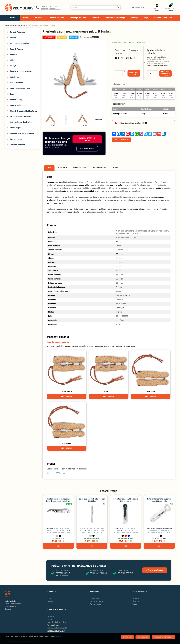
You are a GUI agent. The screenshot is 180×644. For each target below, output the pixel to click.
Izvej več (60, 636)
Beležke (13, 55)
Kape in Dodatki (17, 105)
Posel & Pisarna (16, 49)
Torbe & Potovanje (18, 32)
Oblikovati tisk (87, 149)
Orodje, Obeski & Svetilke (20, 117)
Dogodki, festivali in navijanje (22, 133)
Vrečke (13, 38)
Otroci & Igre (15, 128)
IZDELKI (12, 18)
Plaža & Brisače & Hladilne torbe (23, 111)
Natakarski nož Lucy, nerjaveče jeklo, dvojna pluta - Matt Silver (58, 500)
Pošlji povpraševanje (155, 570)
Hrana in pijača (16, 139)
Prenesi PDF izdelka (57, 473)
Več (58, 546)
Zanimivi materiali (18, 145)
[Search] (118, 7)
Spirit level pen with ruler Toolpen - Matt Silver (92, 500)
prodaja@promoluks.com (50, 9)
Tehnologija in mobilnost (20, 43)
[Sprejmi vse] (127, 637)
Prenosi (116, 168)
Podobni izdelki (99, 168)
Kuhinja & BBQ (16, 100)
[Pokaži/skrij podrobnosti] (163, 637)
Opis (49, 168)
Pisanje (13, 66)
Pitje (12, 60)
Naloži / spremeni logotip (87, 139)
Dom (12, 94)
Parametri (62, 168)
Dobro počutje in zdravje (20, 88)
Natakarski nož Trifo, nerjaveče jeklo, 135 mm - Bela (159, 500)
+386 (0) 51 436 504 (49, 6)
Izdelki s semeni (17, 83)
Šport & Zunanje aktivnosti (21, 71)
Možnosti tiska (80, 168)
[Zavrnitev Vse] (143, 637)
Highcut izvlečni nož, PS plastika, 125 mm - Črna (126, 500)
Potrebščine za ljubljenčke (21, 122)
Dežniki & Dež (16, 77)
